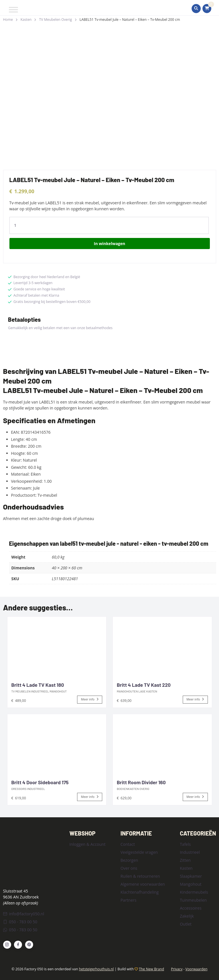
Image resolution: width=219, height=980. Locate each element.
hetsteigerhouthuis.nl (96, 969)
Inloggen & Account (87, 844)
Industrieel (190, 852)
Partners (128, 900)
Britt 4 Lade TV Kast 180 (38, 685)
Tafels (185, 844)
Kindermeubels (194, 892)
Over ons (129, 868)
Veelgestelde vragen (139, 852)
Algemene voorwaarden (143, 884)
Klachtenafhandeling (140, 892)
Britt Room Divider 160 (141, 782)
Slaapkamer (191, 876)
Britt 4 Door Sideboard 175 (40, 782)
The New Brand (152, 969)
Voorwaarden (196, 969)
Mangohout (191, 884)
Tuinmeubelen (193, 900)
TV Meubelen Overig (56, 20)
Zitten (185, 860)
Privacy (177, 969)
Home (8, 20)
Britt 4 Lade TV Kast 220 (144, 685)
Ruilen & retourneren (140, 876)
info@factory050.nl (24, 914)
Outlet (186, 924)
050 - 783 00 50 (20, 922)
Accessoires (191, 908)
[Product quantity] (109, 225)
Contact (128, 844)
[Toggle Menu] (13, 10)
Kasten (26, 20)
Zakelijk (187, 916)
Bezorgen (129, 860)
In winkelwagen (110, 244)
